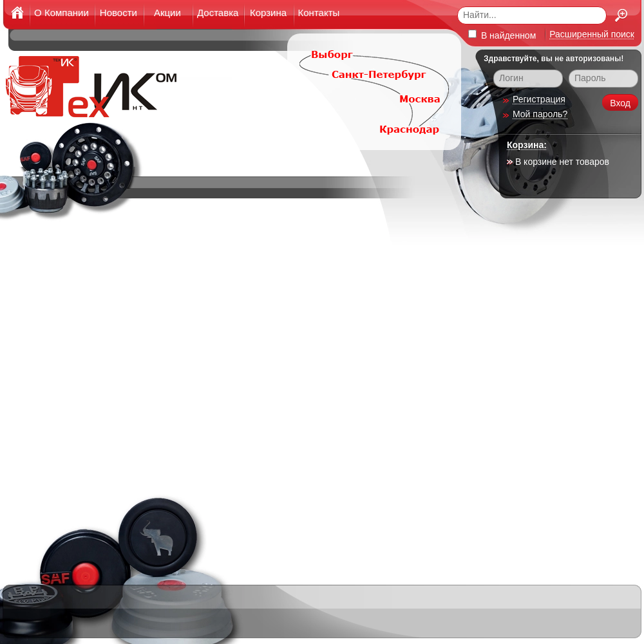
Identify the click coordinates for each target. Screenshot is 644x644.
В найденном (502, 35)
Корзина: (527, 145)
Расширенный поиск (592, 34)
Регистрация (539, 99)
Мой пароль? (540, 114)
